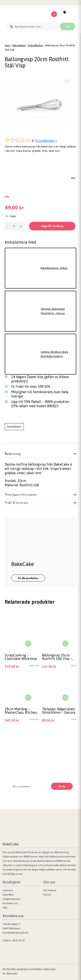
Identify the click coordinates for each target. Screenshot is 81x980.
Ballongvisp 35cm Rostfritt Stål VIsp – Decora (57, 657)
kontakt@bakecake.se (15, 933)
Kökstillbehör (36, 45)
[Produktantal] (14, 226)
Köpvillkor (8, 895)
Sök (68, 27)
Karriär (47, 895)
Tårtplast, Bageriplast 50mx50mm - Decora (53, 311)
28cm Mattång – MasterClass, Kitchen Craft (21, 711)
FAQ (5, 908)
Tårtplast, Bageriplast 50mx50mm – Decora (59, 711)
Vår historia (50, 890)
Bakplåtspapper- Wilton (54, 268)
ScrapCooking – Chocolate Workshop (21, 657)
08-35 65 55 (19, 940)
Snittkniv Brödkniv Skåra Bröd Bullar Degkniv (54, 354)
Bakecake (12, 974)
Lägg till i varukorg (52, 226)
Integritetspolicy (12, 899)
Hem (7, 45)
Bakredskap (19, 45)
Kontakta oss (10, 903)
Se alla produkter (28, 578)
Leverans (8, 890)
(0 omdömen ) (46, 141)
